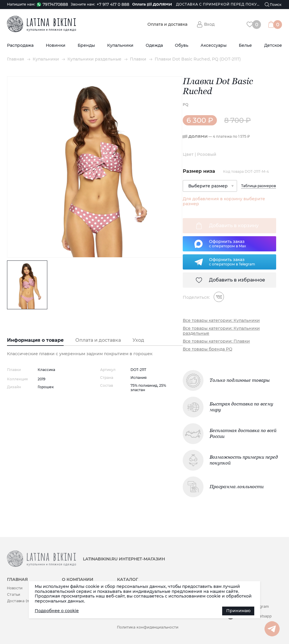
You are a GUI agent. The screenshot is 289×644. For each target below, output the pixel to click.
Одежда (154, 45)
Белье (245, 45)
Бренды (86, 45)
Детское (273, 45)
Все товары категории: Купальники (221, 321)
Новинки (56, 45)
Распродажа (20, 45)
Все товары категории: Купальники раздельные (221, 331)
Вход (209, 24)
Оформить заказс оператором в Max (228, 244)
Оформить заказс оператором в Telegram (232, 262)
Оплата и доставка (167, 24)
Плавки (138, 59)
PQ (186, 105)
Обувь (182, 45)
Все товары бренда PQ (208, 349)
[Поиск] (273, 5)
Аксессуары (214, 45)
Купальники (120, 45)
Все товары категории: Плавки (216, 341)
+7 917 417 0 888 (113, 5)
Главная (16, 59)
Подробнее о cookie (57, 611)
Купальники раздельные (94, 59)
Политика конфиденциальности (148, 627)
